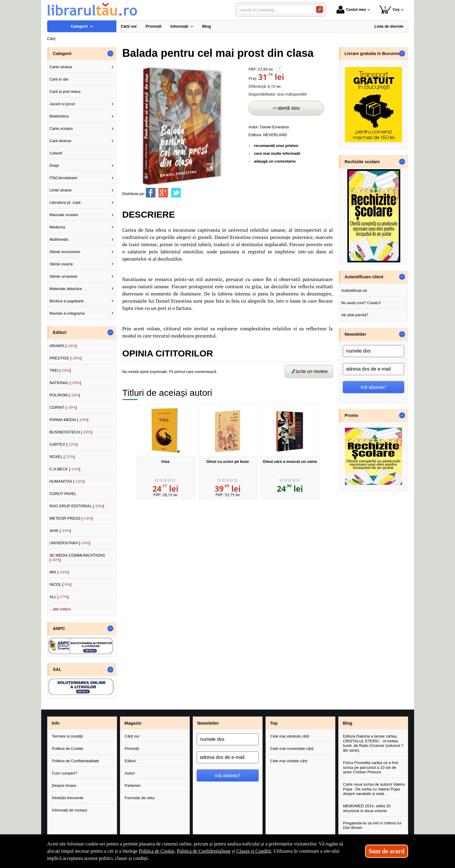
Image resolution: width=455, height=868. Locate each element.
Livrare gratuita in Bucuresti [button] (373, 53)
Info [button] (56, 723)
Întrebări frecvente (68, 798)
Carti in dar (59, 79)
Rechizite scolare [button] (362, 162)
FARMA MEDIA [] (69, 420)
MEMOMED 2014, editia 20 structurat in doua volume (367, 808)
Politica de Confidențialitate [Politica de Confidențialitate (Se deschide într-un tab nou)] (204, 851)
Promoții (132, 749)
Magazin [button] (133, 723)
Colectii (56, 153)
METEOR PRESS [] (71, 518)
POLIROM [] (65, 395)
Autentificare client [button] (364, 277)
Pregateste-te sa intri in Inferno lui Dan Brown (372, 825)
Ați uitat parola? (355, 315)
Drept (54, 165)
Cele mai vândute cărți (290, 736)
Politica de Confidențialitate (76, 761)
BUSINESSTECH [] (71, 432)
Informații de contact (70, 810)
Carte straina (60, 67)
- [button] (110, 53)
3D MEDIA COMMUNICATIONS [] (77, 558)
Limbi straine (60, 190)
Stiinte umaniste (63, 276)
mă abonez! (373, 387)
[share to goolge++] (163, 193)
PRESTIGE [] (65, 358)
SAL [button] (57, 669)
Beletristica (59, 116)
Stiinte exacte (61, 264)
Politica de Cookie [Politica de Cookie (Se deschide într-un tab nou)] (157, 851)
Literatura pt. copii (65, 202)
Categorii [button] (62, 53)
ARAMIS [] (63, 346)
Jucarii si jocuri (62, 104)
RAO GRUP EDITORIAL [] (77, 506)
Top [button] (274, 723)
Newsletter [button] (355, 334)
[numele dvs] (374, 351)
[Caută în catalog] (320, 9)
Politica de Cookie (68, 749)
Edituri (130, 761)
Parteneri (133, 785)
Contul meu (351, 10)
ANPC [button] (59, 628)
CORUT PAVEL (63, 494)
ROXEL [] (62, 457)
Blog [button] (348, 723)
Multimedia (59, 239)
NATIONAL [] (65, 383)
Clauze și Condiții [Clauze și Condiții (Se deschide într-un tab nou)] (254, 851)
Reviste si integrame (67, 313)
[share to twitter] (176, 193)
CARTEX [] (63, 444)
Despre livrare (64, 785)
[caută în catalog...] (275, 10)
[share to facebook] (151, 193)
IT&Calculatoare (63, 178)
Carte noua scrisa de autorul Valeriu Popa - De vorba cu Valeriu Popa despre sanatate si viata (374, 789)
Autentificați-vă (354, 290)
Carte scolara (61, 128)
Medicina (57, 227)
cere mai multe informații (277, 153)
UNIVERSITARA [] (70, 543)
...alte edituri (60, 609)
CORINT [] (63, 407)
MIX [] (59, 572)
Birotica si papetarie (66, 301)
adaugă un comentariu (275, 161)
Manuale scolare (64, 215)
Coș (389, 9)
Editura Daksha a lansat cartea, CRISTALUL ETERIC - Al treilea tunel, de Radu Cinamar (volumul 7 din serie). (373, 743)
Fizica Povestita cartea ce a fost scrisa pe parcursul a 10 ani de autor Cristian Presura (371, 767)
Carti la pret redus (65, 92)
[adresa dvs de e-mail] (374, 369)
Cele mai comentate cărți (292, 749)
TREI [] (60, 370)
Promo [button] (351, 415)
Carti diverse (60, 141)
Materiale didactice (66, 289)
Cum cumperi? (65, 773)
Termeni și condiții (68, 736)
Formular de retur (140, 798)
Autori (130, 773)
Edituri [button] (60, 332)
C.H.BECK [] (65, 469)
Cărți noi (132, 736)
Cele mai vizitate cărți (289, 761)
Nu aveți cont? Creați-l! (361, 303)
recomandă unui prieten (276, 146)
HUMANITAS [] (67, 481)
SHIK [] (60, 531)
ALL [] (59, 597)
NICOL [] (60, 584)
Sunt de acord (387, 851)
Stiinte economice (65, 252)
